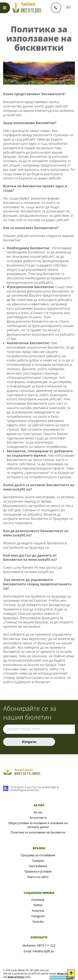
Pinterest (38, 911)
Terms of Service (16, 977)
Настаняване (38, 866)
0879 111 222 (46, 945)
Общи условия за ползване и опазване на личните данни (38, 825)
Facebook (38, 900)
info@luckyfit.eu (43, 951)
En (69, 7)
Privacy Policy (64, 974)
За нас (38, 812)
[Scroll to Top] (71, 973)
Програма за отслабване (38, 855)
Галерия (38, 861)
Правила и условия (38, 871)
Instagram (38, 916)
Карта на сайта (38, 877)
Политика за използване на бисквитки (38, 832)
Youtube (38, 921)
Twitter (38, 905)
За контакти (38, 818)
